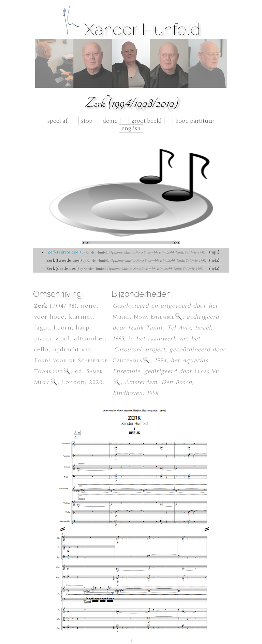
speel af (57, 121)
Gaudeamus (132, 361)
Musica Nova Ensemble (148, 317)
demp (110, 121)
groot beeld (147, 121)
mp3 (214, 252)
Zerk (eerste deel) (126, 252)
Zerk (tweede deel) (126, 260)
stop (87, 121)
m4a (214, 260)
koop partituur (195, 121)
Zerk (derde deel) (125, 269)
